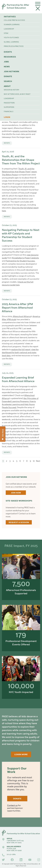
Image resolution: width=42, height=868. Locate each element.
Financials (9, 112)
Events (8, 52)
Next (38, 461)
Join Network (11, 72)
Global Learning (11, 42)
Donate (8, 77)
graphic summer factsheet (25, 131)
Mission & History (12, 90)
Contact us (12, 806)
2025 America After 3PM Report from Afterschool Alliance (17, 308)
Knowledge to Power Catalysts (25, 258)
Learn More (21, 755)
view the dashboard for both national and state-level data (20, 353)
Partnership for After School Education (18, 7)
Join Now (16, 493)
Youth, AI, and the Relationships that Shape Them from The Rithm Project (21, 160)
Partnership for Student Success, (21, 261)
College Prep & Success (14, 20)
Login (7, 117)
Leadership (9, 29)
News (7, 67)
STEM (6, 33)
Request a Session (19, 523)
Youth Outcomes (11, 38)
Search (8, 81)
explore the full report (21, 350)
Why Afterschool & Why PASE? (17, 94)
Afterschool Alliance (22, 317)
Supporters (9, 107)
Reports (7, 143)
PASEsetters (9, 103)
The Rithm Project (10, 175)
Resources (10, 57)
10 (34, 461)
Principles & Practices (14, 46)
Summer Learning (12, 25)
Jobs (6, 62)
